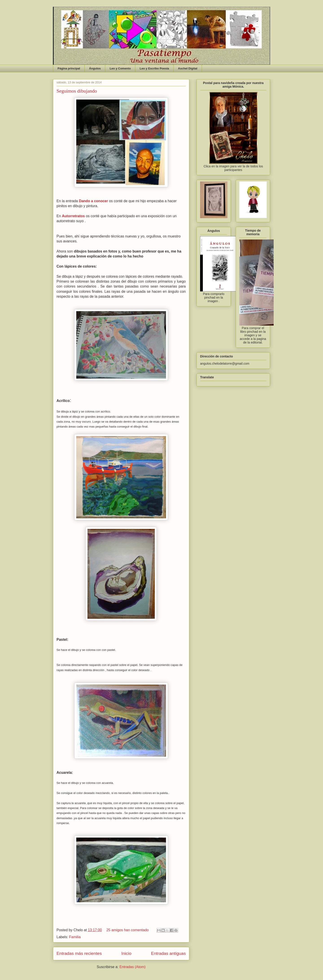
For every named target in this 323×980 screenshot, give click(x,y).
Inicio (126, 953)
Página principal (69, 68)
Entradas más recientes (79, 953)
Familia (75, 937)
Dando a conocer (94, 201)
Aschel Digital (188, 68)
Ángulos (95, 68)
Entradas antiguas (168, 953)
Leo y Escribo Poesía (154, 68)
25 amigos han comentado (128, 930)
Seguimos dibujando (77, 91)
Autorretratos (73, 216)
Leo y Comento (120, 68)
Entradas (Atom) (132, 967)
